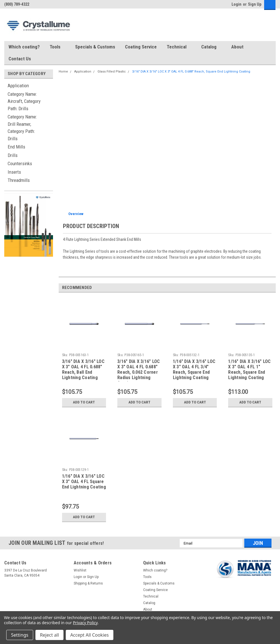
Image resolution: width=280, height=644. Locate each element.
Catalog (211, 47)
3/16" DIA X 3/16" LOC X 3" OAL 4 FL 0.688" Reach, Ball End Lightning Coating (83, 369)
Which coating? (24, 47)
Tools (57, 47)
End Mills (16, 147)
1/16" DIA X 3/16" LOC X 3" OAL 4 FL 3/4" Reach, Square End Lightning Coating (194, 369)
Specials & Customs (95, 47)
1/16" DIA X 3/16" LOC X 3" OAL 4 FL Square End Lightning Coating (84, 482)
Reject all (49, 635)
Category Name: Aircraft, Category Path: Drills (24, 101)
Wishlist (80, 570)
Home (63, 72)
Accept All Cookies (90, 635)
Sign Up (255, 4)
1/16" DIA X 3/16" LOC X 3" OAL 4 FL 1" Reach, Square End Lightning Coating (249, 369)
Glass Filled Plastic (112, 72)
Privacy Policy (85, 623)
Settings (20, 635)
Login (236, 4)
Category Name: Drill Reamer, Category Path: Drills (22, 128)
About (240, 47)
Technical (179, 47)
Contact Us (20, 59)
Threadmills (19, 180)
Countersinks (20, 163)
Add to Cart (84, 402)
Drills (13, 155)
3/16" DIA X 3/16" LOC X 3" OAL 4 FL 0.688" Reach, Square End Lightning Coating (191, 72)
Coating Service (141, 47)
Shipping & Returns (88, 583)
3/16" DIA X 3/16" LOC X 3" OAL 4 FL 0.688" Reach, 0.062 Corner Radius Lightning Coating (139, 370)
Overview (76, 214)
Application (18, 86)
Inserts (14, 172)
